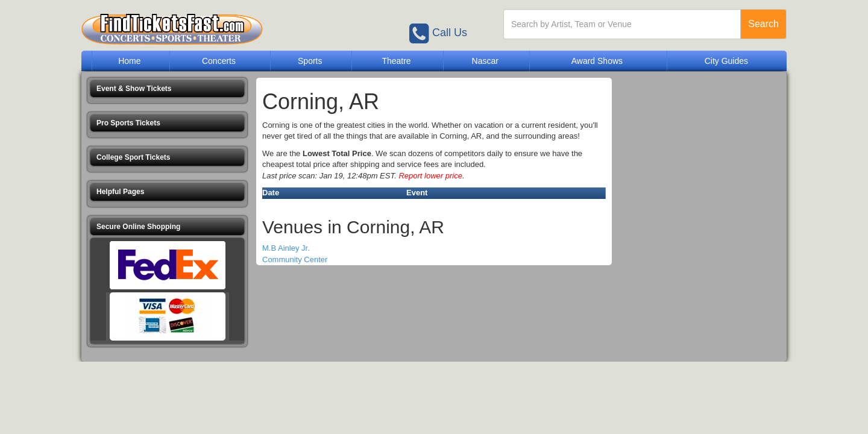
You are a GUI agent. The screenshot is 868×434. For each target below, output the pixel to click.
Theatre (396, 61)
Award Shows (597, 61)
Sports (310, 61)
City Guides (726, 61)
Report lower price (430, 176)
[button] (167, 89)
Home (129, 61)
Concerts (219, 61)
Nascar (485, 61)
